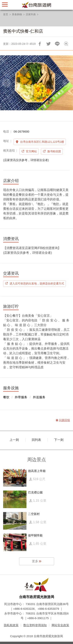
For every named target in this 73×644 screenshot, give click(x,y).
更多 (35, 561)
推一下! (48, 44)
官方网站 (31, 151)
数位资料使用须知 (35, 625)
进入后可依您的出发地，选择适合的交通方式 (37, 283)
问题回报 (66, 44)
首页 (6, 14)
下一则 (59, 440)
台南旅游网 (37, 5)
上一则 (14, 440)
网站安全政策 (60, 625)
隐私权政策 (11, 625)
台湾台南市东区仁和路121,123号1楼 (42, 142)
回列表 (36, 440)
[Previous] (6, 83)
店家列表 (31, 14)
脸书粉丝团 (54, 151)
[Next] (67, 83)
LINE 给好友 (57, 44)
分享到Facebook (40, 44)
